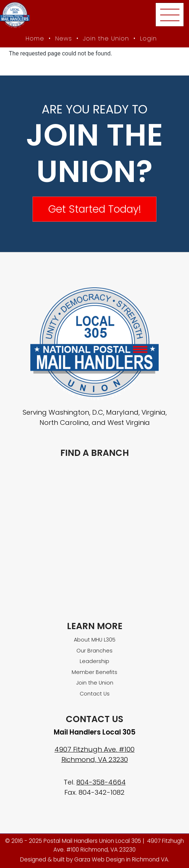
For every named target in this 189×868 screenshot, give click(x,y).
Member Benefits (94, 672)
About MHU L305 (95, 640)
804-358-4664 (101, 782)
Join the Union (106, 38)
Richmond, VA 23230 (95, 759)
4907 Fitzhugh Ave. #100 (94, 749)
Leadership (94, 661)
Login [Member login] (148, 38)
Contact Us (95, 694)
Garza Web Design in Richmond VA (121, 859)
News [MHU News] (64, 38)
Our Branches (94, 651)
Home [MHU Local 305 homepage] (35, 38)
